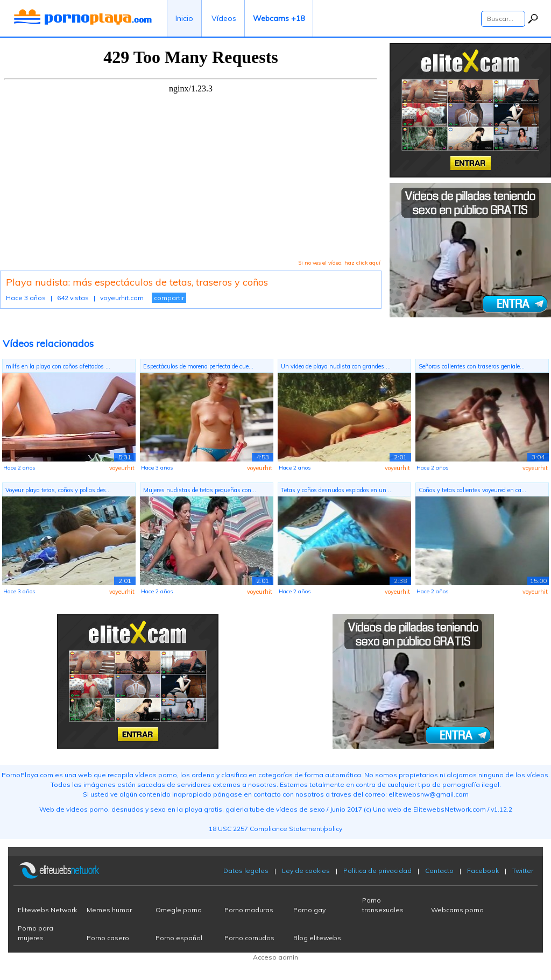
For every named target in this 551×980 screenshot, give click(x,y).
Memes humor (109, 910)
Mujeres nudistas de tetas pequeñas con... (200, 490)
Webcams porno (457, 910)
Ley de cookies (306, 871)
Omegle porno (179, 910)
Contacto (439, 871)
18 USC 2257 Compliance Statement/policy (275, 829)
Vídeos (224, 18)
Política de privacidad (377, 871)
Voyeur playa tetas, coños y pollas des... (58, 490)
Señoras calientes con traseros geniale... (472, 366)
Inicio (184, 18)
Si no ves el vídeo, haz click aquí (339, 263)
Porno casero (108, 938)
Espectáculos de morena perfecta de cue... (198, 366)
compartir (169, 298)
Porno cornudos (249, 938)
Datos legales (246, 871)
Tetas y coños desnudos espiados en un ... (337, 490)
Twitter (523, 871)
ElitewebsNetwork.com (450, 809)
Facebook (483, 871)
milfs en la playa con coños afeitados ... (58, 366)
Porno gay (309, 910)
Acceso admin (275, 957)
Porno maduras (249, 910)
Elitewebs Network (47, 910)
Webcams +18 (279, 18)
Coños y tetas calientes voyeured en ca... (472, 490)
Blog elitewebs (317, 938)
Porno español (179, 938)
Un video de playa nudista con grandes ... (336, 366)
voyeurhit (122, 468)
